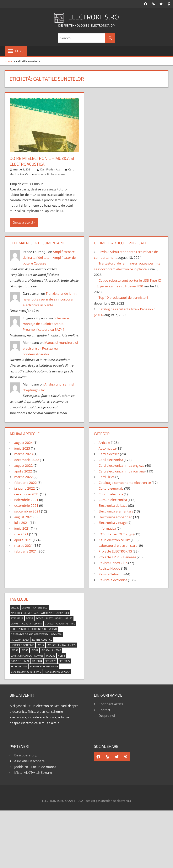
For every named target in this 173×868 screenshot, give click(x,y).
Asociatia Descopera (29, 761)
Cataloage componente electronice (125, 483)
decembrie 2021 (27, 494)
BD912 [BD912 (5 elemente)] (59, 618)
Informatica (107, 528)
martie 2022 (24, 477)
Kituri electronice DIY (114, 540)
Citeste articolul (23, 222)
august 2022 (24, 465)
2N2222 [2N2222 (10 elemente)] (15, 608)
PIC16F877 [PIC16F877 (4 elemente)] (65, 661)
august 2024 (24, 443)
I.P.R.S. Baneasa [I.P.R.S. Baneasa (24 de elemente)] (20, 640)
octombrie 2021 (26, 505)
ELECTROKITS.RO (94, 17)
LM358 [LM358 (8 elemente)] (14, 650)
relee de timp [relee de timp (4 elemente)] (19, 666)
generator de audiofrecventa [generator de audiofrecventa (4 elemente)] (30, 634)
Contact (104, 710)
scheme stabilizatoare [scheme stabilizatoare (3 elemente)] (44, 666)
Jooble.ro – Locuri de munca (35, 767)
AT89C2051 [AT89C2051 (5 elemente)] (48, 613)
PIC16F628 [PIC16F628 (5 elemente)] (50, 661)
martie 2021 (24, 545)
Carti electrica (109, 454)
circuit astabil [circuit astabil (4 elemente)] (65, 624)
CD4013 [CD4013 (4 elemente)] (27, 624)
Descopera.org (25, 755)
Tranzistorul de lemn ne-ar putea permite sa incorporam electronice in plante (50, 299)
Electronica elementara (116, 511)
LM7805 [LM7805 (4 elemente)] (57, 650)
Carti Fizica (107, 477)
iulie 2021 (22, 523)
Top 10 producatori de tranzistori (123, 298)
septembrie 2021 (27, 511)
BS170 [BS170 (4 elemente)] (69, 618)
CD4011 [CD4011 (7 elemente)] (15, 624)
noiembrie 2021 (26, 500)
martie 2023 (24, 454)
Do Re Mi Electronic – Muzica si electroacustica (42, 161)
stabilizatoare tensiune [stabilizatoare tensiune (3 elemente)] (26, 672)
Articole (104, 443)
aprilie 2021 (23, 540)
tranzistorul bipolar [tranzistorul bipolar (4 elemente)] (57, 672)
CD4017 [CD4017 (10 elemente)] (38, 624)
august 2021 (24, 517)
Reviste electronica (113, 580)
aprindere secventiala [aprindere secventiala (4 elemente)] (25, 613)
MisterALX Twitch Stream (33, 772)
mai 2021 (21, 534)
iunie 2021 (22, 528)
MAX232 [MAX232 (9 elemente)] (51, 656)
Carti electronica (111, 460)
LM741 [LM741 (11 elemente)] (35, 650)
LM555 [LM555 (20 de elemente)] (24, 650)
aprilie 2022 (23, 471)
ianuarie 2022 (25, 488)
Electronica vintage (113, 523)
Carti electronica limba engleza (122, 465)
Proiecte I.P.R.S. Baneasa (117, 557)
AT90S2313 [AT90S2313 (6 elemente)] (17, 618)
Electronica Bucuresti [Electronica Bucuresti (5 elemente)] (43, 629)
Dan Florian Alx (50, 169)
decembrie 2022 (27, 460)
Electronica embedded (115, 517)
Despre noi (107, 716)
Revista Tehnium (111, 574)
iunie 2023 (22, 448)
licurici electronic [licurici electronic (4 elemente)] (22, 645)
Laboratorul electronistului (118, 545)
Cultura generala (111, 488)
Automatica (107, 448)
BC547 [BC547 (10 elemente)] (39, 618)
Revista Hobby (109, 568)
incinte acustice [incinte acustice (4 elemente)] (42, 640)
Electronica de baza (113, 505)
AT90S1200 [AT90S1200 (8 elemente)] (63, 613)
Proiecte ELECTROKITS (115, 551)
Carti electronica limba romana (45, 174)
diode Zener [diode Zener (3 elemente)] (18, 629)
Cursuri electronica (113, 500)
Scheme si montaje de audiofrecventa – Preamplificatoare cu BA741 (46, 324)
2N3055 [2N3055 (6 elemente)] (26, 608)
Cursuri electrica (111, 494)
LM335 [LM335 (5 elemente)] (72, 645)
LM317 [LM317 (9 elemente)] (41, 645)
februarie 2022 (26, 483)
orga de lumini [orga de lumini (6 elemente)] (20, 661)
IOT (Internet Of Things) (116, 534)
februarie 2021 (26, 551)
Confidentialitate (111, 704)
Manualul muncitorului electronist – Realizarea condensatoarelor (50, 348)
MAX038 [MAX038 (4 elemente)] (39, 656)
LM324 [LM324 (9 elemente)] (62, 645)
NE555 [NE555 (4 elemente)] (61, 656)
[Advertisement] (86, 839)
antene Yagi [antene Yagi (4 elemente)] (41, 608)
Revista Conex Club (113, 563)
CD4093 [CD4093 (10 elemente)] (49, 624)
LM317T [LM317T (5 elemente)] (51, 645)
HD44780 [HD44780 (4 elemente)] (56, 634)
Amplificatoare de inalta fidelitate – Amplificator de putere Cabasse (49, 257)
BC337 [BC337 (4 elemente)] (29, 618)
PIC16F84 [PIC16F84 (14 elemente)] (37, 661)
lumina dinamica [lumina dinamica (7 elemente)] (21, 656)
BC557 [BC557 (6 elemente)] (49, 618)
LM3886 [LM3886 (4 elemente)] (45, 650)
